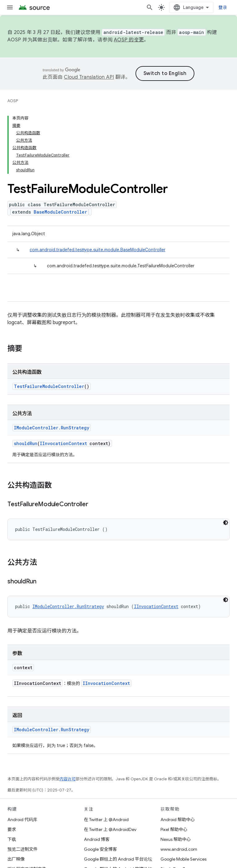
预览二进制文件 (23, 849)
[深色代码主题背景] (226, 523)
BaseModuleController (60, 212)
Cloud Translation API (89, 77)
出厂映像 (16, 859)
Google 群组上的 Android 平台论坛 (118, 859)
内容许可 (68, 779)
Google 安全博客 (100, 849)
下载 (12, 839)
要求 (12, 829)
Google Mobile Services (183, 859)
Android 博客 (97, 839)
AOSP (13, 101)
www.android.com (179, 849)
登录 (223, 7)
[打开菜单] (10, 7)
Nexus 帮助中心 (176, 839)
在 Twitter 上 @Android (106, 820)
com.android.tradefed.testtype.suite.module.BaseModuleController (98, 250)
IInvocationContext (63, 443)
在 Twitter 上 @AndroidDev (110, 829)
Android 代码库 (22, 820)
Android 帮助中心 (178, 820)
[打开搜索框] (150, 7)
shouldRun (26, 443)
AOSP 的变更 (129, 40)
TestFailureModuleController (49, 386)
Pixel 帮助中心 (174, 829)
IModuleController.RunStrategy (52, 428)
